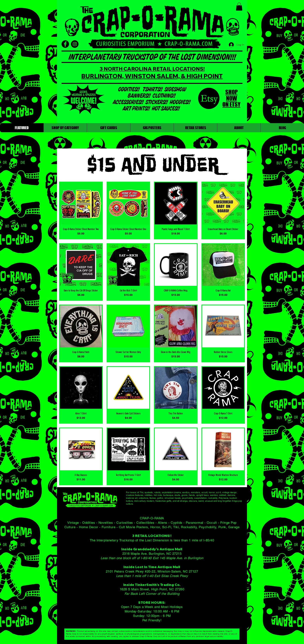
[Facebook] (65, 44)
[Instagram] (75, 44)
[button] (239, 7)
